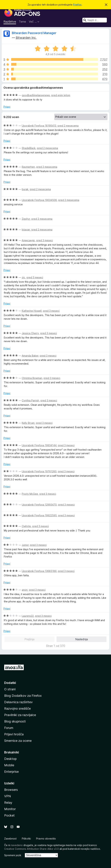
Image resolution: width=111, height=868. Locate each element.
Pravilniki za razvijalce (20, 715)
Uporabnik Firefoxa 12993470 (39, 505)
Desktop (10, 759)
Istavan (26, 230)
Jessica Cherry (30, 333)
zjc (23, 277)
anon (25, 590)
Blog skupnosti (15, 721)
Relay (8, 803)
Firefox (77, 5)
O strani (10, 689)
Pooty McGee (30, 494)
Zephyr (26, 219)
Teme (22, 22)
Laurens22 (28, 616)
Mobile (9, 765)
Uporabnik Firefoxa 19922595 (39, 515)
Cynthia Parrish (30, 400)
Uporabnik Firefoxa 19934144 (39, 445)
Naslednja (82, 639)
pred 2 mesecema (68, 126)
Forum (9, 728)
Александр (28, 240)
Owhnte (26, 526)
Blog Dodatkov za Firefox (23, 696)
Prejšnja (29, 639)
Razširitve (10, 22)
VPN (8, 796)
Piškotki (26, 839)
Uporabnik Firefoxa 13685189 (39, 571)
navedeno (17, 845)
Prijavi (7, 107)
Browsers (11, 790)
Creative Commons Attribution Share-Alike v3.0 (32, 849)
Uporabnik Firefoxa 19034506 (39, 200)
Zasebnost (10, 839)
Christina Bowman (32, 378)
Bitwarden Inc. (26, 38)
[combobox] (95, 20)
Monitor (10, 809)
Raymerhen (28, 167)
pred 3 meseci (45, 240)
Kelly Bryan (28, 423)
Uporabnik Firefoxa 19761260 (39, 471)
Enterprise (11, 772)
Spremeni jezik (13, 855)
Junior (25, 545)
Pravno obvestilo (46, 839)
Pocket (9, 815)
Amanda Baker (30, 356)
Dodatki (10, 683)
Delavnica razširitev (18, 702)
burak (25, 189)
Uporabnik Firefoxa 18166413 (39, 126)
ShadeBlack (29, 148)
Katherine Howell (32, 311)
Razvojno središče (17, 708)
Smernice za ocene (18, 741)
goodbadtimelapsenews (36, 95)
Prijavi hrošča (14, 734)
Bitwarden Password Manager (34, 33)
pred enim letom (61, 95)
